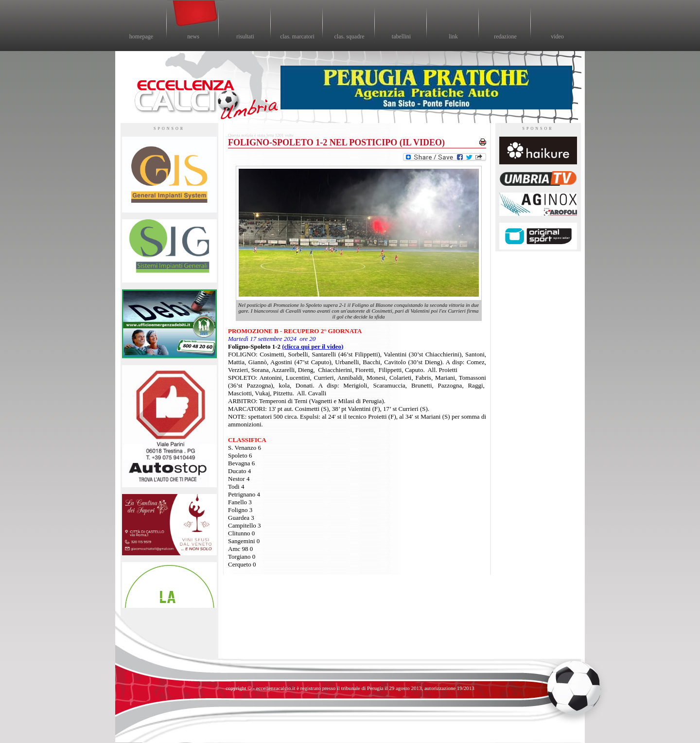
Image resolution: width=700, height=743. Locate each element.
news (193, 36)
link (453, 36)
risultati (245, 36)
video (557, 36)
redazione (505, 36)
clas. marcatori (297, 36)
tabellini (401, 36)
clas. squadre (350, 36)
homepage (141, 36)
